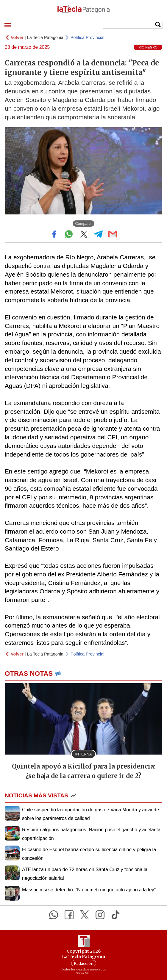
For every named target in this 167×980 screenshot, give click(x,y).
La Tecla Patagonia (45, 37)
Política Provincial (88, 37)
